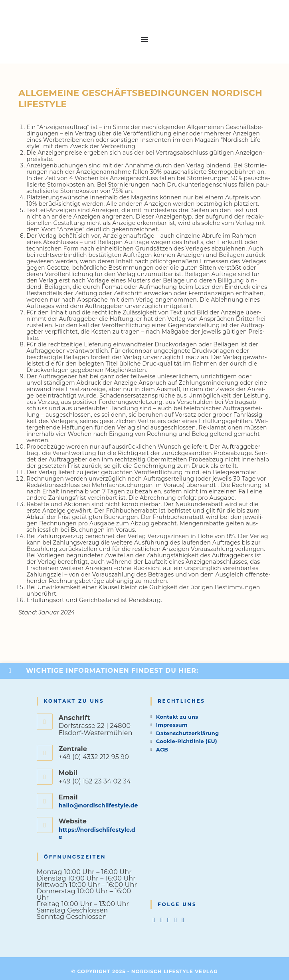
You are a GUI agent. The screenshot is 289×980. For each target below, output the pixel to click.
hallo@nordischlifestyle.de (98, 805)
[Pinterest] (176, 920)
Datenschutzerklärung (187, 733)
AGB (162, 749)
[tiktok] (183, 920)
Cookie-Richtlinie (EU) (187, 741)
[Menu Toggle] (144, 39)
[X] (154, 920)
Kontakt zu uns (177, 717)
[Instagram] (168, 920)
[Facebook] (161, 920)
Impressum (172, 725)
